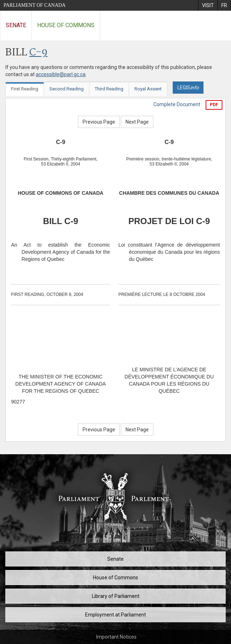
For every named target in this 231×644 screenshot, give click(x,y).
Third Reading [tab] (109, 89)
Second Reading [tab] (67, 89)
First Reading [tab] (25, 89)
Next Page (137, 122)
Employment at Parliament (115, 615)
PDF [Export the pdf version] (214, 105)
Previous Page (99, 122)
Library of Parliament (116, 596)
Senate (16, 25)
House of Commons (66, 25)
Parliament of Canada (35, 5)
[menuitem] (208, 5)
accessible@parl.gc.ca (61, 74)
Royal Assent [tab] (148, 89)
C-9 (38, 53)
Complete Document (177, 104)
